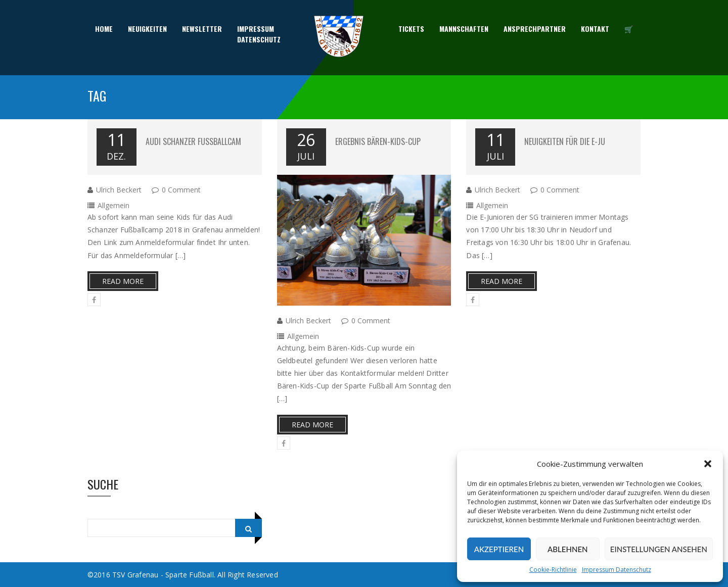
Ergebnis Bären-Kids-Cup (378, 141)
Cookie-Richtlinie (553, 570)
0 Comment (181, 190)
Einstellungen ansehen (659, 549)
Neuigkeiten (147, 29)
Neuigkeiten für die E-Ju (565, 141)
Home (104, 29)
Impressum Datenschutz (617, 570)
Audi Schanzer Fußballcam (193, 141)
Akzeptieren (499, 549)
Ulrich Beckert (119, 190)
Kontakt (595, 29)
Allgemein (113, 205)
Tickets (411, 29)
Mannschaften (464, 29)
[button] (708, 464)
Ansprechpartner (535, 29)
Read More (123, 281)
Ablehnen (567, 549)
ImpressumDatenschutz (259, 34)
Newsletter (202, 29)
